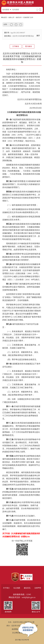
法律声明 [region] (38, 588)
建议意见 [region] (27, 588)
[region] (15, 577)
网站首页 (4, 17)
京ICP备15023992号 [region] (22, 640)
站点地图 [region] (17, 588)
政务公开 (11, 17)
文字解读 (16, 46)
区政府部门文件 (28, 17)
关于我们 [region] (6, 588)
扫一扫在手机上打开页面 (22, 541)
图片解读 (29, 46)
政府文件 (19, 17)
